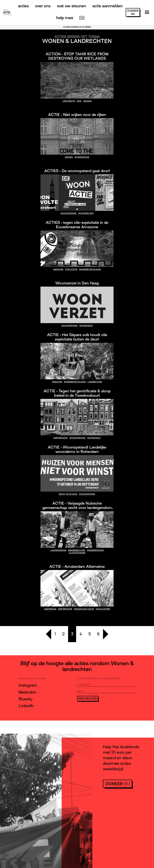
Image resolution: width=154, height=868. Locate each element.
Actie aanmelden (107, 6)
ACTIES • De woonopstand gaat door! (77, 171)
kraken (69, 157)
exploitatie (71, 269)
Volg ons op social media (33, 679)
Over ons (43, 6)
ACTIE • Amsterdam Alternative (77, 566)
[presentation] (99, 710)
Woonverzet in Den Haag (77, 283)
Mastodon (27, 692)
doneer (133, 12)
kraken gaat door (84, 609)
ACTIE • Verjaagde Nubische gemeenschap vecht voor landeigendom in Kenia (77, 508)
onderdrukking (95, 550)
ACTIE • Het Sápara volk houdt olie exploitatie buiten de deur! (77, 337)
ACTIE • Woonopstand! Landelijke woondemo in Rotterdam (77, 449)
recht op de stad (68, 494)
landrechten (95, 382)
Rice (79, 101)
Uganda (87, 101)
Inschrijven (88, 699)
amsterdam (50, 609)
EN (82, 18)
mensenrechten (77, 550)
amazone (58, 269)
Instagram (28, 685)
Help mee (65, 18)
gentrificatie (61, 438)
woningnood (82, 157)
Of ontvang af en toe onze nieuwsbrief (99, 679)
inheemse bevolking (90, 269)
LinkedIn (26, 706)
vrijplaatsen (103, 609)
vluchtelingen (77, 553)
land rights (69, 101)
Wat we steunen (71, 6)
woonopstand (69, 213)
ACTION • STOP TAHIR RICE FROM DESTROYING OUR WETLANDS (77, 56)
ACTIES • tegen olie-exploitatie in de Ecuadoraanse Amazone (77, 225)
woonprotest (86, 213)
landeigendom (58, 550)
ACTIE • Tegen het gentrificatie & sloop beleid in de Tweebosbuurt (77, 393)
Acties (23, 6)
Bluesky (26, 699)
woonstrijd (86, 326)
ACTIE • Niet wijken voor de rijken (77, 115)
